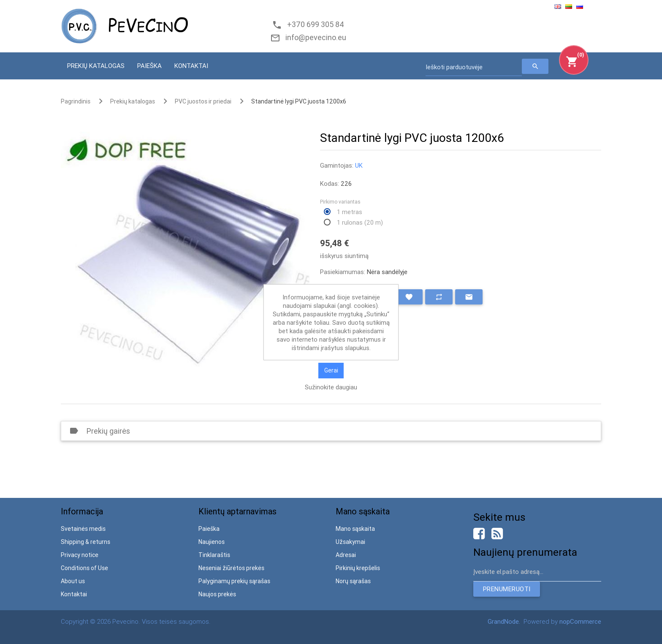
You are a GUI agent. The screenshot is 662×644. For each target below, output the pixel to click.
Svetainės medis (83, 529)
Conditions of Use (84, 568)
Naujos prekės (217, 594)
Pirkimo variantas (340, 202)
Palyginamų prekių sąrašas (234, 581)
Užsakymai (350, 542)
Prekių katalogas (96, 66)
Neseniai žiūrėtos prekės (231, 568)
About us (73, 581)
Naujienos (212, 542)
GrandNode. (505, 621)
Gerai (331, 370)
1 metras (350, 212)
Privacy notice (80, 555)
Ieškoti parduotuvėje (454, 67)
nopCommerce (580, 621)
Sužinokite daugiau (331, 387)
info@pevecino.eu (314, 37)
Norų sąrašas (353, 581)
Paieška (149, 66)
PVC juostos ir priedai (203, 101)
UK (359, 165)
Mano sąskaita (355, 529)
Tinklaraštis (214, 555)
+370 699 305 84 (314, 24)
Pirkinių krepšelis (358, 568)
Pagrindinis (76, 101)
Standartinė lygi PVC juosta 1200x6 (299, 101)
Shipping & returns (85, 542)
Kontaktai (191, 66)
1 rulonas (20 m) (360, 222)
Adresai (346, 555)
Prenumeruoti (506, 589)
